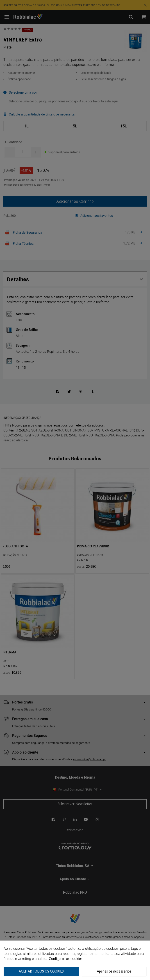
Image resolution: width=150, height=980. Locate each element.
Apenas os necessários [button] (114, 971)
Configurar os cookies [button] (66, 959)
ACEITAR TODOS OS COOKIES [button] (41, 971)
